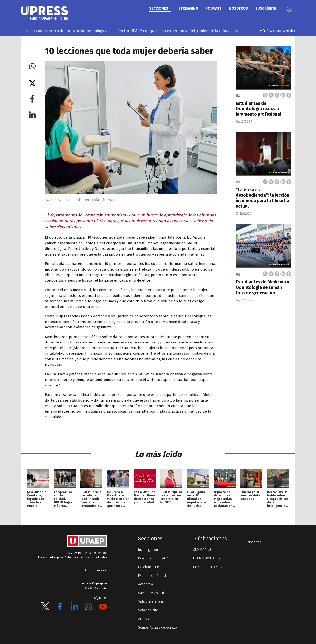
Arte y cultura (148, 619)
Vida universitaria (151, 602)
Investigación (148, 550)
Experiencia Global (152, 576)
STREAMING (188, 8)
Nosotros (238, 8)
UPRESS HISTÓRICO (208, 567)
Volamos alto (148, 610)
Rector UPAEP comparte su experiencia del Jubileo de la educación (182, 31)
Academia (146, 584)
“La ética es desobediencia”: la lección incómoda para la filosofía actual (263, 198)
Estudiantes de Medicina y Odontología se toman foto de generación (262, 287)
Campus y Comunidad (154, 593)
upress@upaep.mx (95, 583)
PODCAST (213, 8)
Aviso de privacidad (96, 570)
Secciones (159, 8)
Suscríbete (266, 8)
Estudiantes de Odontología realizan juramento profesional (258, 109)
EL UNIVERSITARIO (207, 558)
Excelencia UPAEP (151, 567)
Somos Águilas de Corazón (158, 628)
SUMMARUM (202, 550)
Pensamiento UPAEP (153, 558)
